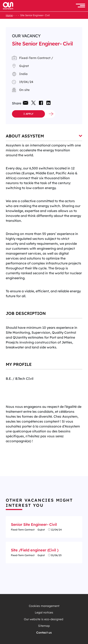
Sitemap (44, 626)
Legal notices (44, 613)
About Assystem (44, 136)
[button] (80, 6)
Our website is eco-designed (44, 619)
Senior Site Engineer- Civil (34, 524)
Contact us (44, 633)
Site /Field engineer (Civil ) (35, 550)
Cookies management (44, 606)
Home (9, 15)
